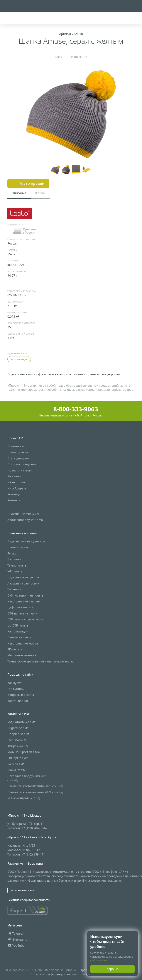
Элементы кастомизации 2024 (35, 792)
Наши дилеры (18, 452)
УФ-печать (15, 571)
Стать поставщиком (22, 464)
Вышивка (14, 559)
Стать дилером (18, 458)
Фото (59, 57)
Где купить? (16, 689)
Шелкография (18, 547)
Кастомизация (19, 359)
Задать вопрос (18, 701)
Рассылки (14, 476)
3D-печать (15, 649)
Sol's (16, 764)
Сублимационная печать (26, 595)
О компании (16, 446)
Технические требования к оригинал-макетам (41, 661)
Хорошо (112, 969)
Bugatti (18, 728)
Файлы (40, 193)
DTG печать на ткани (22, 613)
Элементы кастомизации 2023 (35, 786)
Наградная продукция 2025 (27, 778)
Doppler (19, 734)
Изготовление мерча (23, 643)
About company (25, 520)
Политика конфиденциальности (54, 974)
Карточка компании (22, 890)
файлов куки (99, 960)
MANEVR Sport (23, 752)
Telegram (16, 934)
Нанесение (79, 57)
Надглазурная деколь (23, 577)
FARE (17, 740)
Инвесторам (16, 482)
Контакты (14, 500)
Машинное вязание (22, 655)
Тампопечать (17, 565)
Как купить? (16, 683)
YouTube (16, 946)
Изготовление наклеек (24, 601)
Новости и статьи (20, 470)
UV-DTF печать (18, 625)
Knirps (18, 746)
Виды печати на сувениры (26, 541)
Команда (14, 494)
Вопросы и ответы (21, 695)
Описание (19, 193)
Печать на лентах (20, 637)
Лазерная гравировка (23, 583)
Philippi (18, 758)
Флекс (12, 553)
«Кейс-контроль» (24, 798)
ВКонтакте (17, 939)
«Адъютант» (22, 722)
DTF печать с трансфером (26, 619)
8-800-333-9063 (71, 409)
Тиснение (14, 589)
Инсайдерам (17, 488)
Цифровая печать (20, 607)
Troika (16, 770)
